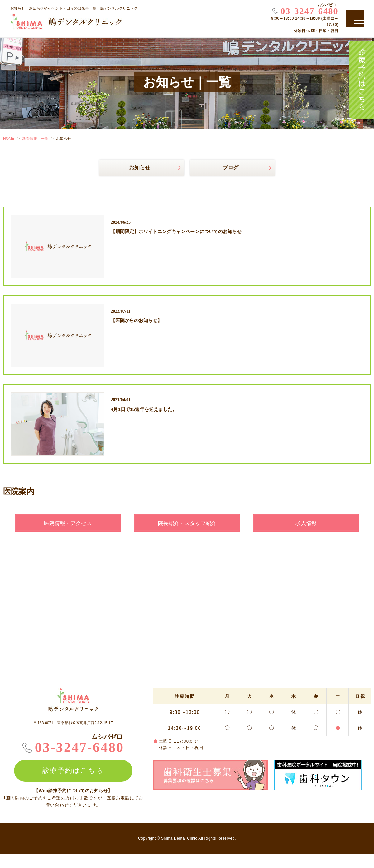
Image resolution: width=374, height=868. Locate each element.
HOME (9, 139)
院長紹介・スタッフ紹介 (187, 537)
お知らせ (140, 168)
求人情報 (306, 537)
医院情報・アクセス (68, 537)
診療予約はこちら (362, 80)
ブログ (230, 168)
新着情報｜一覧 (35, 139)
